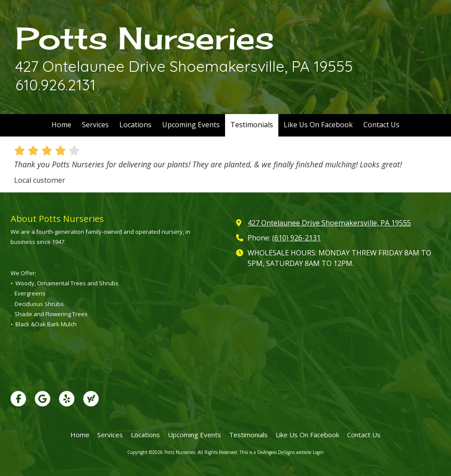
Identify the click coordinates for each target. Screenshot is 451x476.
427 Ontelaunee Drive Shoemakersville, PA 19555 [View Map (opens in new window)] (329, 223)
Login (318, 452)
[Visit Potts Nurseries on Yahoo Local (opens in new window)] (91, 399)
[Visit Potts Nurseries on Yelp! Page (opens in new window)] (67, 399)
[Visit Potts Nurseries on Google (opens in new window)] (43, 399)
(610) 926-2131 (296, 238)
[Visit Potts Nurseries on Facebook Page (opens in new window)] (18, 399)
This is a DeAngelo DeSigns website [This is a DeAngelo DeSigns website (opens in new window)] (275, 452)
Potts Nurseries (145, 38)
